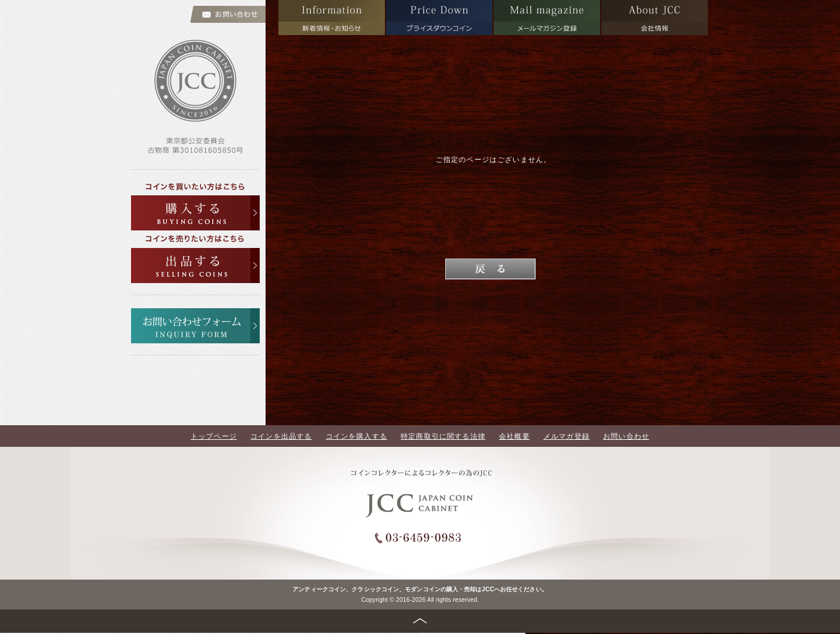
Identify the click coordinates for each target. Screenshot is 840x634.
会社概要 (514, 436)
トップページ (214, 436)
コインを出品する (281, 436)
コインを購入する (357, 436)
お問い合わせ (626, 436)
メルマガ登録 (567, 436)
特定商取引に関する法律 (443, 436)
